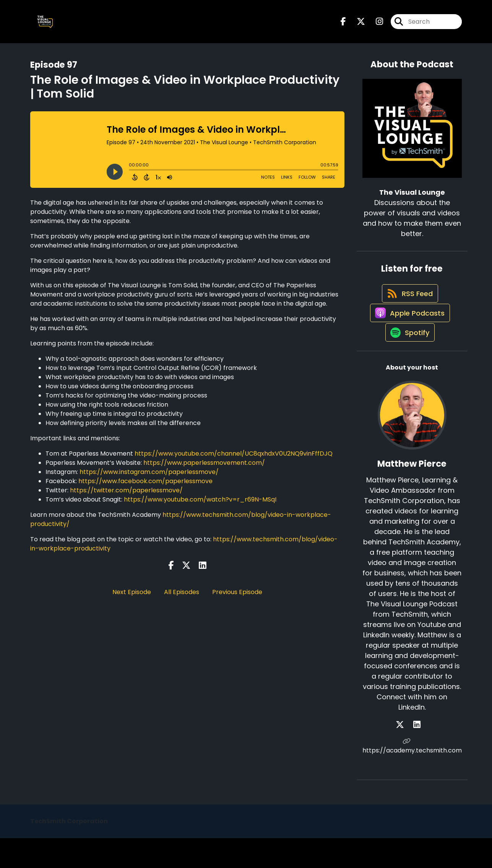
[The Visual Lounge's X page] (356, 25)
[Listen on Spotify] (408, 362)
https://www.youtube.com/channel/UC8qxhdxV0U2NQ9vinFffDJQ (234, 460)
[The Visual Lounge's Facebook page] (343, 25)
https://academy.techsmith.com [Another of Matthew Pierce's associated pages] (412, 776)
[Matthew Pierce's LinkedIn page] (417, 755)
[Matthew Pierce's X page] (408, 755)
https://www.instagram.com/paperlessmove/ (149, 478)
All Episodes (182, 598)
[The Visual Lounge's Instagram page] (375, 25)
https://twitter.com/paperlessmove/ (126, 497)
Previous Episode (237, 598)
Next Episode (132, 598)
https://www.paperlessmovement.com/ (204, 469)
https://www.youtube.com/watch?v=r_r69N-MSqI (200, 506)
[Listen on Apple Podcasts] (408, 334)
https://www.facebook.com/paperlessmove (145, 488)
